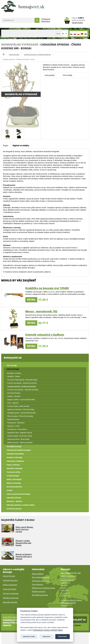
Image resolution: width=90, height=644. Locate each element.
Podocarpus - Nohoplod (16, 423)
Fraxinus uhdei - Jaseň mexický (18, 406)
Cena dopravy (37, 584)
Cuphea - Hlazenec (14, 396)
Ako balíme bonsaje (40, 595)
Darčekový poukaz (14, 509)
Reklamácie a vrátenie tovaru (44, 588)
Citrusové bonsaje (14, 393)
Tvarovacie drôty (13, 472)
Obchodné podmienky (41, 581)
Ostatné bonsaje (13, 419)
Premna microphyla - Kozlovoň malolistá (22, 383)
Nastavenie (47, 637)
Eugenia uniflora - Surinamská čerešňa (21, 400)
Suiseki (10, 490)
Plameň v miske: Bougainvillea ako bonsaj (23, 543)
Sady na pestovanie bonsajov (18, 494)
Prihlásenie (46, 19)
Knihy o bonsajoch (14, 479)
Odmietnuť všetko (29, 637)
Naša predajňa (38, 574)
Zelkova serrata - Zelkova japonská (20, 442)
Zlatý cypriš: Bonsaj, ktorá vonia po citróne (24, 529)
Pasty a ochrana (13, 465)
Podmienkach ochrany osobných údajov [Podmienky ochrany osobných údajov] (48, 630)
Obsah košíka (77, 23)
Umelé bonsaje (13, 476)
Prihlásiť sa (79, 620)
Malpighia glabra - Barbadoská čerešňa (22, 413)
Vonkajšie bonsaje (14, 446)
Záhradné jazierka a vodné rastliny (21, 505)
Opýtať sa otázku (21, 145)
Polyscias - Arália (13, 426)
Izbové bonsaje (14, 54)
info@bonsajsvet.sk (69, 576)
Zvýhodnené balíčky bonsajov (19, 450)
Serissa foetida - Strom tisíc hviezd (20, 436)
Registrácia (46, 21)
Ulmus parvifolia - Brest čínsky (18, 439)
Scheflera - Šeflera (14, 376)
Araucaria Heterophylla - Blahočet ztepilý (22, 380)
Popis (6, 145)
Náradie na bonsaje (14, 468)
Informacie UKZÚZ (68, 603)
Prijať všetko (62, 637)
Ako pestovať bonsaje (41, 577)
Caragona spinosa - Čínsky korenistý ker (37, 54)
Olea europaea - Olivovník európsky (20, 416)
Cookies (64, 605)
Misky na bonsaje (14, 483)
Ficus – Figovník (13, 403)
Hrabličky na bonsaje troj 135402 (47, 288)
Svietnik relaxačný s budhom (45, 335)
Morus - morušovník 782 (41, 311)
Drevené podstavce (14, 487)
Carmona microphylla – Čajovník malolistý (23, 390)
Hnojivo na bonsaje (14, 457)
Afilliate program (39, 591)
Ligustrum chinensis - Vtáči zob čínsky (21, 409)
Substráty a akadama (15, 461)
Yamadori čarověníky (15, 454)
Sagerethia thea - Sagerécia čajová (20, 433)
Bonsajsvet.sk (4, 54)
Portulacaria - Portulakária (17, 429)
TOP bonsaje (12, 365)
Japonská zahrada (10, 602)
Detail (31, 300)
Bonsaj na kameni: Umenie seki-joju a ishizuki (24, 556)
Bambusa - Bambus (14, 373)
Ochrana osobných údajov (71, 600)
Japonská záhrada (14, 498)
